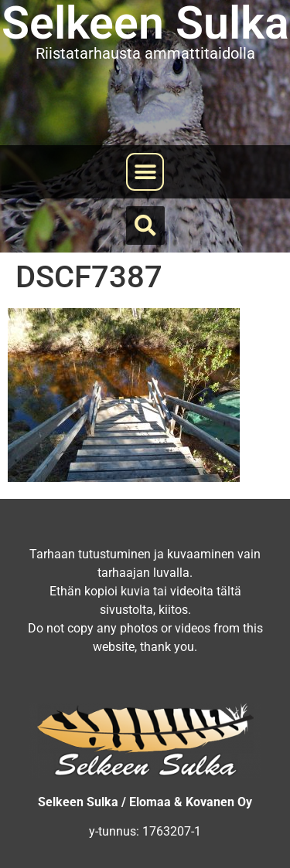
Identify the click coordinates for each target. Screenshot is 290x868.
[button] (145, 172)
